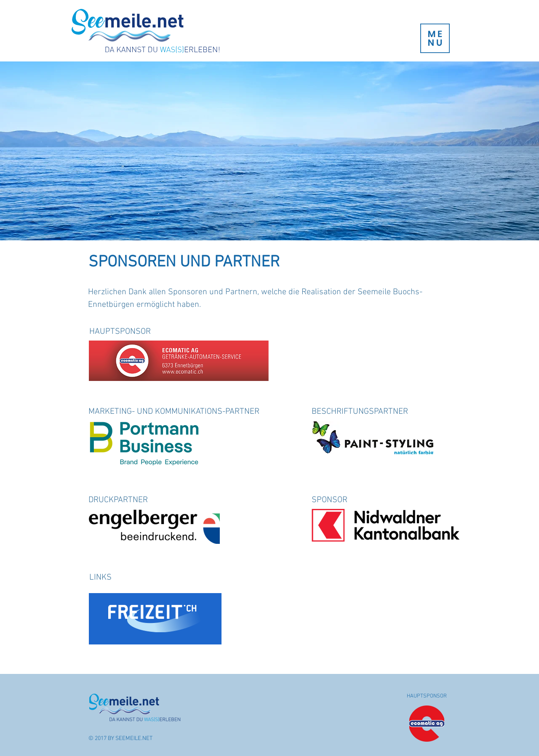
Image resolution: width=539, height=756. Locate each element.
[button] (435, 38)
